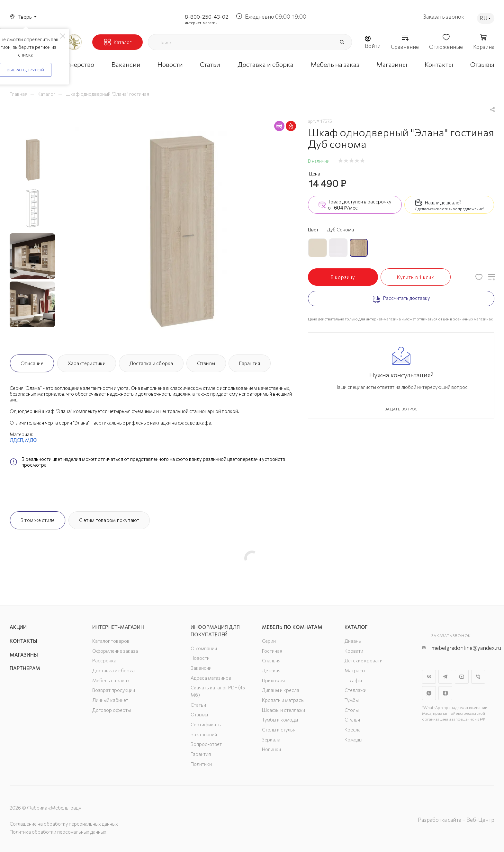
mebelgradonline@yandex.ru (466, 648)
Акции (18, 627)
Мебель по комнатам (292, 627)
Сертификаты (206, 724)
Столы (352, 710)
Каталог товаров (111, 641)
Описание (32, 363)
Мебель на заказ (111, 680)
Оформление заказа (115, 651)
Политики (201, 764)
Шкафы (353, 680)
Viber (478, 677)
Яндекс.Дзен (445, 693)
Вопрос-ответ (206, 744)
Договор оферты (112, 710)
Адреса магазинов (211, 678)
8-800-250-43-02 (207, 17)
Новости (200, 658)
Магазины (24, 655)
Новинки (271, 749)
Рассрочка (104, 660)
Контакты (23, 641)
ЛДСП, (17, 440)
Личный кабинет (110, 700)
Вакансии (201, 668)
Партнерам (25, 668)
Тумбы (352, 700)
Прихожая (273, 680)
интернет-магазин (201, 22)
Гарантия (250, 363)
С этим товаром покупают (109, 520)
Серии (269, 641)
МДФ (31, 440)
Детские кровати (364, 660)
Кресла (353, 730)
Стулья (352, 720)
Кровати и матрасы (283, 700)
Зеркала (271, 740)
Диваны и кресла (281, 690)
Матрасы (355, 670)
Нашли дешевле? (443, 202)
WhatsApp (429, 693)
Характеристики (87, 363)
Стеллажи (355, 690)
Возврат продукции (114, 690)
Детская (271, 670)
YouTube (462, 677)
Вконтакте (429, 677)
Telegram (445, 677)
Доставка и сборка (151, 363)
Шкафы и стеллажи (283, 710)
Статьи (198, 705)
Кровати (354, 651)
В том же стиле (38, 520)
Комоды (353, 740)
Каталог (356, 627)
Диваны (353, 641)
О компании (204, 648)
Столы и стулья (279, 730)
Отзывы (206, 363)
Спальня (271, 660)
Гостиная (272, 651)
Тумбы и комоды (280, 720)
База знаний (204, 734)
